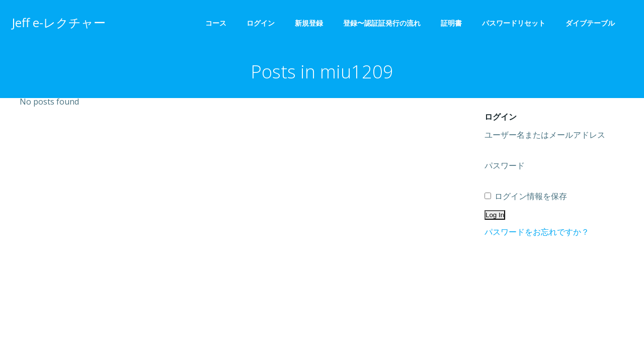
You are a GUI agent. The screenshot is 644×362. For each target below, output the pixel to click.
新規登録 (309, 23)
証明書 (451, 23)
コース (216, 23)
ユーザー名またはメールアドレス (545, 135)
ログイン (261, 23)
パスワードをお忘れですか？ (537, 232)
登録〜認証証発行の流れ (382, 23)
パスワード (505, 165)
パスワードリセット (514, 23)
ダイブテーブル (594, 23)
